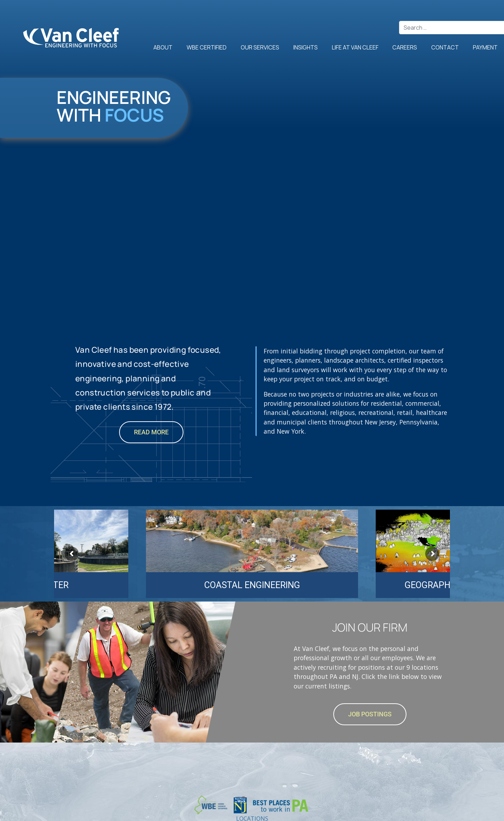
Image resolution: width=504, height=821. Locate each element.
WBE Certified (207, 47)
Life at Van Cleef (355, 47)
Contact (445, 47)
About (163, 47)
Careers (405, 47)
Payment (485, 47)
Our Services (260, 47)
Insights (306, 47)
